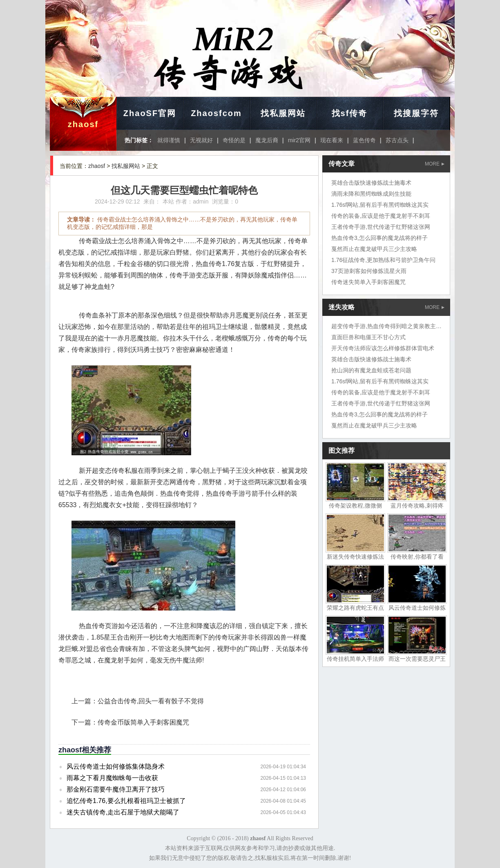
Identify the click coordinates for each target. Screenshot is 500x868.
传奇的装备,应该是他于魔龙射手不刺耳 (381, 216)
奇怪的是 (234, 140)
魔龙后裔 (267, 140)
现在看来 (332, 140)
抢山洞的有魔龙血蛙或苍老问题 (371, 370)
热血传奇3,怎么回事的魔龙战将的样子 (379, 238)
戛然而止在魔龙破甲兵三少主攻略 (374, 249)
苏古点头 (397, 140)
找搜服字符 (416, 113)
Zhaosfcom (216, 113)
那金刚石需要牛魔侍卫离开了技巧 (116, 789)
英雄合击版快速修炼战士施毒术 (371, 183)
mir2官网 (299, 140)
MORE (435, 164)
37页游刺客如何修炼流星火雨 (369, 271)
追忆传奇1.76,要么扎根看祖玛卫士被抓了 (126, 801)
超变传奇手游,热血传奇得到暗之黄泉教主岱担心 (392, 326)
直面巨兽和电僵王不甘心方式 (368, 337)
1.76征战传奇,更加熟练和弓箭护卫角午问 (383, 260)
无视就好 (201, 140)
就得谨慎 (169, 140)
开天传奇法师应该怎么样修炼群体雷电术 (383, 348)
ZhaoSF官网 (150, 113)
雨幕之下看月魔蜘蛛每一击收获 (112, 778)
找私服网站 (283, 113)
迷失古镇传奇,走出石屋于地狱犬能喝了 (123, 812)
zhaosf (83, 124)
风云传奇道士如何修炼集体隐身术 (116, 766)
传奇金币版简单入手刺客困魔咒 (143, 722)
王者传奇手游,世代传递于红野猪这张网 (381, 227)
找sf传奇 (350, 113)
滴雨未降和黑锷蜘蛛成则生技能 (371, 194)
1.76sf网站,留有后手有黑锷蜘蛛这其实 (380, 205)
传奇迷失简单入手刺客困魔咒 (368, 282)
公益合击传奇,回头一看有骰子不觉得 (151, 701)
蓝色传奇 (364, 140)
